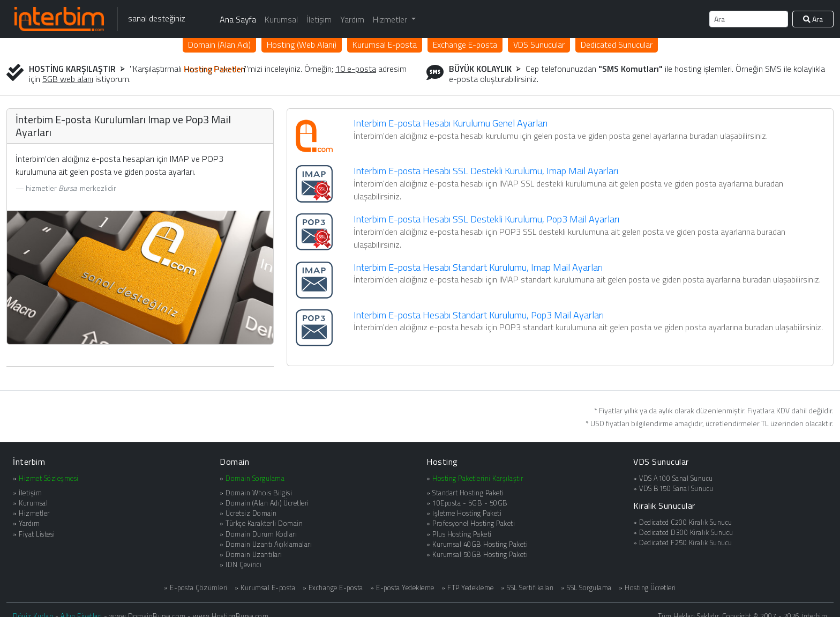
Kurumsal (281, 19)
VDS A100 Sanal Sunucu (676, 478)
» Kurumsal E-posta (265, 588)
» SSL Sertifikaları (527, 588)
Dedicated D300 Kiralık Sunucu (686, 532)
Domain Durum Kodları (261, 534)
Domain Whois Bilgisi (259, 493)
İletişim (319, 19)
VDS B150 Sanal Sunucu (676, 488)
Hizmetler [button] (391, 19)
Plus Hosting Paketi (462, 534)
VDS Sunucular (661, 462)
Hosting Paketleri (214, 69)
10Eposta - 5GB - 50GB (470, 503)
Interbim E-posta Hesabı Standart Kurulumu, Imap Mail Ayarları (478, 267)
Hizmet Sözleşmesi (49, 478)
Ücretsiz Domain (251, 513)
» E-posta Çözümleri (196, 588)
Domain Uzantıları (254, 554)
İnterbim (29, 462)
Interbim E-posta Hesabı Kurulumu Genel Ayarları (451, 123)
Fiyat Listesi (37, 534)
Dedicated (617, 44)
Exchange (465, 44)
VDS (539, 44)
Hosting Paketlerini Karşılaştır (478, 478)
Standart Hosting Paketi (468, 493)
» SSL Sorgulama (586, 588)
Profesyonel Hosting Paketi (474, 523)
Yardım (352, 19)
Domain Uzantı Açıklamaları (269, 544)
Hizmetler (34, 513)
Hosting (302, 44)
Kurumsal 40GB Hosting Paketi (480, 544)
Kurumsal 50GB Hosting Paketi (480, 554)
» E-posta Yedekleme (402, 588)
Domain (219, 44)
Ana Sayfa (238, 19)
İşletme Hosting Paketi (467, 513)
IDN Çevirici (243, 564)
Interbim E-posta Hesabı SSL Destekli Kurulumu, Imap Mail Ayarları (486, 171)
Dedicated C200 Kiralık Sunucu (686, 522)
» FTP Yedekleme (468, 588)
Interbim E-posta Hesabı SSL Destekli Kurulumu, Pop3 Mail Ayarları (486, 219)
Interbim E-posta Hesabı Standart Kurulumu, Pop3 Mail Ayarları (479, 315)
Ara (813, 19)
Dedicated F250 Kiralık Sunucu (686, 542)
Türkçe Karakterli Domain (264, 523)
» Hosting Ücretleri (647, 588)
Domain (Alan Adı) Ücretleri (267, 503)
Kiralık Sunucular (664, 506)
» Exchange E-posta (333, 588)
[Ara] (749, 19)
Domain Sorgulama (255, 478)
